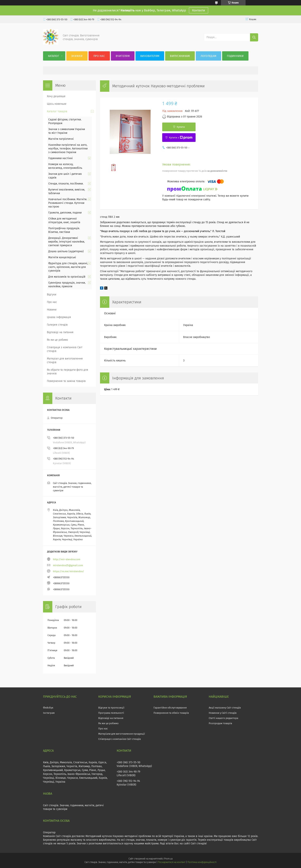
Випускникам (180, 56)
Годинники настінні (60, 158)
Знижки (77, 56)
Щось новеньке (57, 104)
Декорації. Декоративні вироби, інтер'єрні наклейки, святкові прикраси (66, 242)
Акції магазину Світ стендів (225, 708)
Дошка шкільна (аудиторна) (66, 251)
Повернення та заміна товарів (66, 381)
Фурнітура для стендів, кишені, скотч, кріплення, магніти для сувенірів (68, 267)
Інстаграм (49, 713)
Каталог (54, 56)
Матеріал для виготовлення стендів (65, 360)
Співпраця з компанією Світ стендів (65, 349)
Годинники (235, 56)
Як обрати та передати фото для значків (68, 372)
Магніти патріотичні (61, 139)
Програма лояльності (111, 713)
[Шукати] (254, 37)
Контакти (199, 10)
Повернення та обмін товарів (171, 713)
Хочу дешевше (56, 96)
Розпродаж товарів (220, 723)
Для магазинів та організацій (67, 277)
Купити (181, 127)
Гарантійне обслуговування (170, 708)
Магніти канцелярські (62, 257)
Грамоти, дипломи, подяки (65, 213)
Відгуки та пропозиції (111, 708)
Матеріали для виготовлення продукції (122, 734)
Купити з (181, 138)
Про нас (99, 56)
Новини (52, 310)
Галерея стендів (57, 325)
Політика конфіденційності (202, 862)
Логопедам (209, 56)
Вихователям (150, 56)
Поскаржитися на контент (172, 862)
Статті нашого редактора (223, 718)
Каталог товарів (57, 111)
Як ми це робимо (57, 340)
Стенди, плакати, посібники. (66, 184)
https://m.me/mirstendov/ (69, 571)
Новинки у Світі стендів (223, 713)
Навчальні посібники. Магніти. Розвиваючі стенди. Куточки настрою (68, 203)
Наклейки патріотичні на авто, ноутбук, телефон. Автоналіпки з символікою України (68, 149)
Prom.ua (168, 859)
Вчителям (123, 56)
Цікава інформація (59, 317)
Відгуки (52, 295)
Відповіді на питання (60, 332)
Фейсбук (48, 708)
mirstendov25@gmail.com (68, 565)
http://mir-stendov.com (67, 559)
